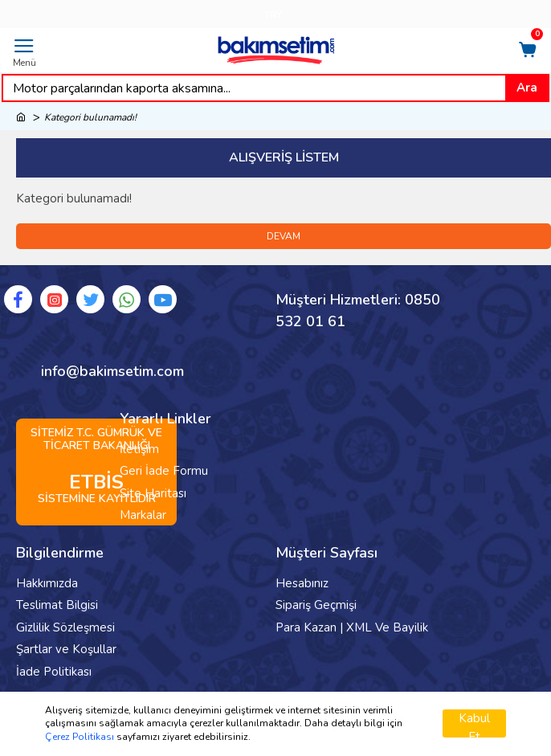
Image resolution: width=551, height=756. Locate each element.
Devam (284, 236)
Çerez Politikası (80, 737)
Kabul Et (474, 724)
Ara (527, 88)
